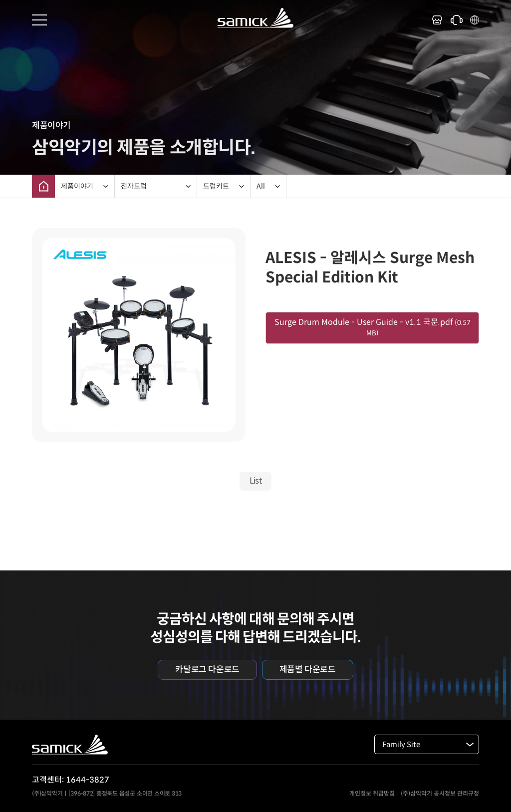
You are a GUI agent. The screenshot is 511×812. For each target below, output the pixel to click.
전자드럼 (134, 186)
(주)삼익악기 (47, 793)
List (256, 481)
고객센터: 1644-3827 (71, 780)
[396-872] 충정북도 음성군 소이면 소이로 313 (125, 793)
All (261, 186)
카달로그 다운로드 (207, 670)
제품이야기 (77, 186)
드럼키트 (216, 186)
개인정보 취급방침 (372, 793)
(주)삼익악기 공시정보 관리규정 (440, 793)
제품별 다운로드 (308, 670)
